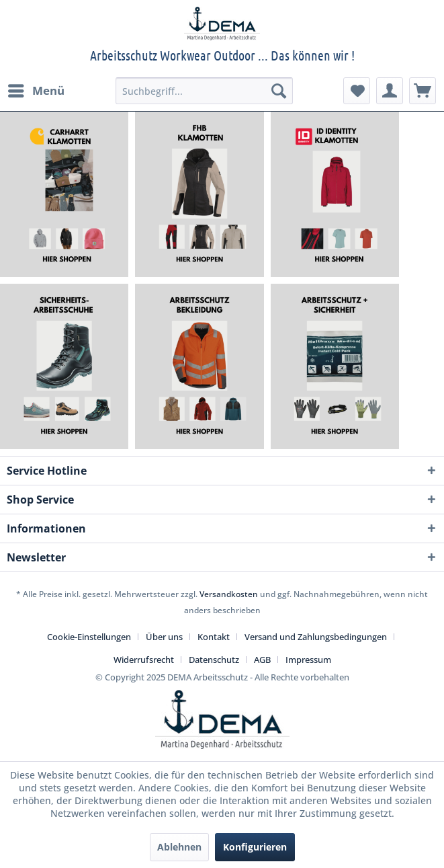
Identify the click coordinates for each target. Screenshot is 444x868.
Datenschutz (214, 660)
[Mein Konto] (390, 91)
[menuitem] (36, 91)
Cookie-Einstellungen (89, 637)
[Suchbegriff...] (204, 91)
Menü (36, 89)
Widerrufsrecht (144, 660)
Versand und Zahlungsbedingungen (316, 637)
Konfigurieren (255, 847)
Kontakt (214, 637)
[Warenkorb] (423, 91)
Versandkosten (229, 594)
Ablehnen (179, 847)
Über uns (164, 637)
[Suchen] (279, 91)
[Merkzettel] (357, 91)
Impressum (308, 660)
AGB (262, 660)
